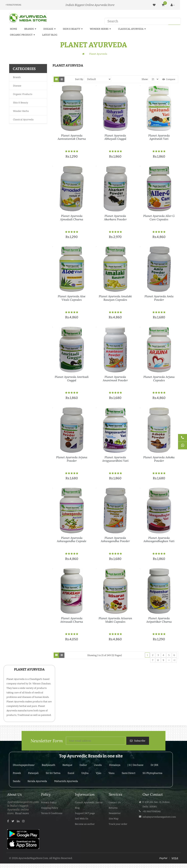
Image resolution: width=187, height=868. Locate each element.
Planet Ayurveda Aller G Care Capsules (159, 218)
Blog (77, 808)
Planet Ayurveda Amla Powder (159, 298)
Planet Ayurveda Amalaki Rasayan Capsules (115, 298)
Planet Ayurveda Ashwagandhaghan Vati (159, 539)
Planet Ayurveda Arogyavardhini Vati (115, 459)
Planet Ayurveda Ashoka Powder (159, 459)
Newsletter (115, 813)
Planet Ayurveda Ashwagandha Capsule (72, 539)
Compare (169, 79)
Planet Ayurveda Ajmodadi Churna (72, 218)
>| (174, 660)
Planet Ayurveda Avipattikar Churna (159, 620)
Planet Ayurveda (98, 54)
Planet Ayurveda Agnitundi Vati (159, 137)
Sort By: (79, 79)
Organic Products (23, 94)
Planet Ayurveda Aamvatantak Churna (72, 137)
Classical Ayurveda (23, 120)
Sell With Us (82, 819)
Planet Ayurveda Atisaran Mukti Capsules (115, 620)
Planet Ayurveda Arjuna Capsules (159, 379)
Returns (113, 808)
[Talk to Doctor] (183, 438)
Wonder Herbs (21, 111)
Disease (17, 86)
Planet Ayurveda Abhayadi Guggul (115, 137)
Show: (145, 79)
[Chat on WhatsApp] (183, 446)
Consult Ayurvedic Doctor (89, 802)
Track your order (118, 824)
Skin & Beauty (21, 103)
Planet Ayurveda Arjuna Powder (72, 459)
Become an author (85, 824)
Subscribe (139, 741)
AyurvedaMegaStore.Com (33, 858)
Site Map (114, 819)
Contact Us (115, 802)
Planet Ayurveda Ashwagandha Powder (115, 539)
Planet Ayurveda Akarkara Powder (115, 218)
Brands (17, 77)
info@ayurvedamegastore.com (159, 817)
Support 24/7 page (85, 813)
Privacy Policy (49, 802)
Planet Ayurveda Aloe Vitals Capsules (72, 298)
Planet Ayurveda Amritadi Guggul (72, 379)
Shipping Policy (50, 808)
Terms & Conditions (52, 813)
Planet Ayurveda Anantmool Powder (115, 379)
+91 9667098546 (152, 811)
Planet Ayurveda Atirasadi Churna (72, 620)
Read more (22, 813)
